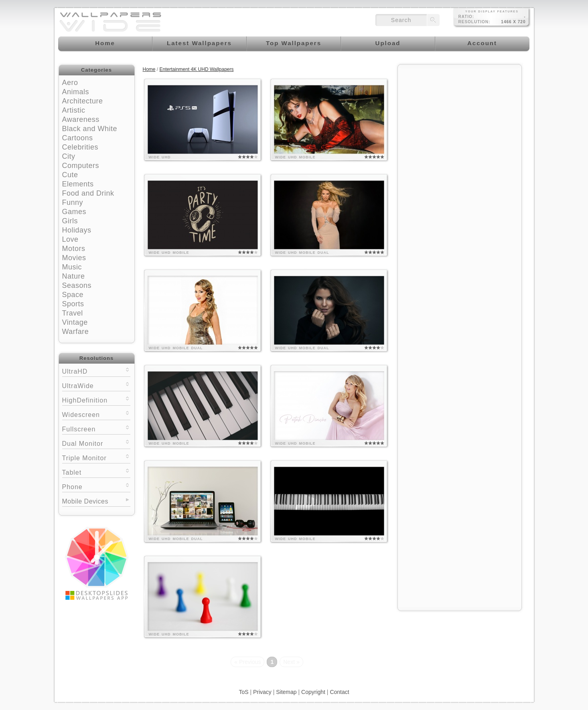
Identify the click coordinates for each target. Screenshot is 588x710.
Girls (70, 221)
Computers (81, 166)
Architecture (83, 101)
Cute (70, 175)
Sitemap (286, 692)
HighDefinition (96, 400)
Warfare (76, 332)
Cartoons (78, 138)
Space (73, 295)
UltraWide (96, 385)
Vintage (75, 322)
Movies (74, 258)
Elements (78, 184)
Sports (73, 304)
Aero (70, 83)
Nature (74, 276)
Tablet (96, 472)
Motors (74, 249)
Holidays (77, 230)
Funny (73, 202)
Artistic (74, 110)
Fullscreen (96, 428)
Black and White (90, 129)
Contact (339, 692)
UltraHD (96, 371)
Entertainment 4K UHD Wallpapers (197, 69)
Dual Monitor (96, 443)
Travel (73, 313)
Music (72, 267)
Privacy (262, 692)
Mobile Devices (85, 501)
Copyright (313, 692)
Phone (96, 486)
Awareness (81, 119)
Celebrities (80, 147)
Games (74, 212)
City (69, 156)
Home (149, 69)
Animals (76, 92)
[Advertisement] (460, 119)
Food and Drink (88, 193)
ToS (243, 692)
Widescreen (96, 414)
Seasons (77, 285)
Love (70, 239)
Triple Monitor (96, 457)
